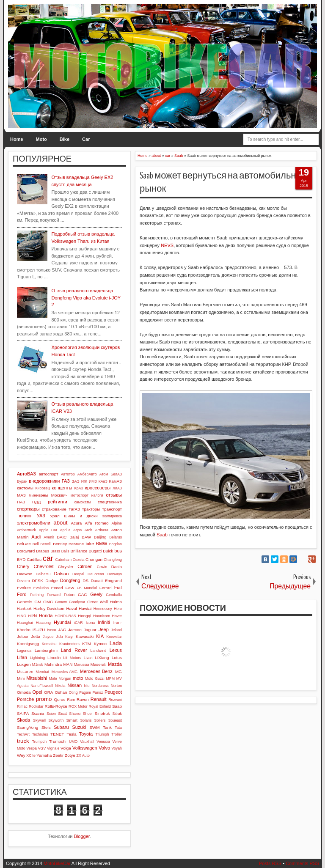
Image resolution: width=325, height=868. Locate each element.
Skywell (39, 720)
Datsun (61, 574)
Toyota (86, 734)
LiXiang (102, 658)
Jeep (104, 629)
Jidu (59, 637)
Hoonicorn (102, 616)
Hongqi (84, 616)
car (48, 558)
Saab (162, 535)
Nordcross (100, 686)
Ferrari (106, 588)
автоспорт (49, 474)
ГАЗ (66, 481)
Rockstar (36, 706)
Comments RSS (302, 863)
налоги (97, 495)
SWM (94, 727)
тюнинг (25, 516)
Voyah (117, 748)
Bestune (76, 544)
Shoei (88, 714)
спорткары (28, 509)
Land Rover (74, 650)
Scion (51, 714)
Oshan (61, 692)
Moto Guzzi (95, 678)
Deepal (78, 574)
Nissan (74, 685)
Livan (88, 658)
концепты (62, 488)
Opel (37, 692)
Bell (36, 544)
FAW (70, 588)
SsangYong (28, 727)
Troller (117, 734)
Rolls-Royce (56, 706)
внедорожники (44, 481)
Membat (42, 672)
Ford (22, 594)
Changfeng (113, 560)
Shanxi (75, 714)
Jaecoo (75, 630)
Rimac (22, 706)
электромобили (34, 523)
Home (17, 139)
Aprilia (65, 530)
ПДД (36, 502)
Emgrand (113, 581)
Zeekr (58, 755)
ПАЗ (21, 502)
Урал (55, 516)
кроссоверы (98, 488)
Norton (116, 686)
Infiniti (104, 622)
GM (38, 602)
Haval (71, 608)
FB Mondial (87, 588)
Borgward (26, 551)
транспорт (112, 509)
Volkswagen (85, 748)
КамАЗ (116, 481)
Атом (104, 474)
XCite (31, 755)
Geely (96, 594)
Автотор (68, 474)
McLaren (25, 672)
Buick (108, 551)
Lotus (117, 658)
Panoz (98, 692)
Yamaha (44, 755)
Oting (73, 692)
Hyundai (62, 622)
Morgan (65, 678)
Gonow (61, 602)
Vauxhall (87, 742)
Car (86, 139)
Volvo (104, 748)
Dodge (51, 581)
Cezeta (79, 560)
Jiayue (48, 637)
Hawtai (85, 608)
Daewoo (25, 574)
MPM (110, 678)
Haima (116, 602)
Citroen (85, 566)
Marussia (82, 665)
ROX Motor (78, 706)
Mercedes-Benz (96, 671)
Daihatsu (43, 574)
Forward (54, 595)
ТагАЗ (74, 509)
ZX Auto (83, 755)
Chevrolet (43, 566)
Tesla (72, 734)
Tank (107, 727)
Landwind (99, 651)
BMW (102, 544)
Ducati (96, 581)
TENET (57, 734)
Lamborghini (46, 650)
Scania (38, 713)
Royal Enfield (100, 706)
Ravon (83, 699)
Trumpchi (58, 741)
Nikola (60, 686)
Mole (53, 678)
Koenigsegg (28, 644)
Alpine (117, 523)
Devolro (23, 581)
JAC (62, 630)
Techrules (40, 734)
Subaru (61, 727)
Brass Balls (60, 551)
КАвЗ (103, 481)
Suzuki (79, 727)
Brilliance (79, 551)
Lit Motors (72, 658)
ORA (48, 692)
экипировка (112, 516)
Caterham (64, 560)
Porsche (25, 699)
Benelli (46, 544)
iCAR (78, 623)
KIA (100, 636)
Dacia (117, 567)
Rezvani (115, 700)
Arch (88, 530)
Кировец (42, 488)
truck (23, 741)
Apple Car (48, 530)
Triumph (102, 734)
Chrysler (66, 567)
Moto (41, 139)
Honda (46, 615)
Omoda (24, 692)
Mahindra (53, 664)
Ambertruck (26, 530)
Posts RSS (270, 863)
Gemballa (114, 595)
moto (78, 678)
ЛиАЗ (117, 488)
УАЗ (41, 516)
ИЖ (84, 481)
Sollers (100, 720)
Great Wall (98, 602)
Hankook (24, 609)
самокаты (82, 502)
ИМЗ (93, 481)
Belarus (116, 537)
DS (85, 581)
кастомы (25, 488)
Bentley (60, 544)
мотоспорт (80, 495)
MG (118, 672)
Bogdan (116, 544)
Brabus (43, 551)
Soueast (115, 720)
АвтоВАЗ (26, 474)
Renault (99, 699)
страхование (54, 509)
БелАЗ (116, 474)
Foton (69, 595)
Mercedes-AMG (65, 672)
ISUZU (39, 630)
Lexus (116, 650)
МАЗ (21, 495)
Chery (23, 566)
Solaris (86, 720)
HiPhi (32, 616)
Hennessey (103, 609)
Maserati (99, 664)
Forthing (37, 595)
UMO (73, 742)
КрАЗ (79, 488)
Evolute (24, 588)
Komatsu (49, 644)
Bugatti (95, 551)
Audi (36, 537)
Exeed (57, 588)
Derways (115, 574)
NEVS (167, 245)
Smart (72, 720)
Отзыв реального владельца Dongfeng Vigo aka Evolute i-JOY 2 (86, 298)
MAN (68, 664)
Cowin (102, 567)
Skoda (23, 720)
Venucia (103, 742)
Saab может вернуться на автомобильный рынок (224, 182)
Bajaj (74, 537)
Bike (65, 139)
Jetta (36, 636)
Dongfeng (70, 580)
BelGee (24, 544)
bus (118, 551)
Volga (66, 748)
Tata (118, 728)
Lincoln (54, 658)
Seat (62, 713)
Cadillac (34, 559)
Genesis (25, 602)
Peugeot (113, 692)
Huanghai (25, 623)
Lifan (22, 657)
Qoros (59, 699)
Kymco (100, 644)
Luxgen (24, 664)
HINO (22, 616)
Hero (118, 609)
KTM (87, 644)
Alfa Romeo (96, 523)
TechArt (23, 734)
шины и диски (81, 516)
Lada (116, 643)
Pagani (85, 692)
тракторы (91, 509)
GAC (82, 595)
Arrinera (102, 530)
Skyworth (56, 720)
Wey (21, 755)
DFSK (37, 581)
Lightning (37, 658)
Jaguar (90, 630)
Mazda (115, 664)
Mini (21, 678)
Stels (46, 727)
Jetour (23, 636)
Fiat (118, 588)
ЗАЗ (75, 481)
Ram (71, 700)
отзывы (114, 495)
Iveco (51, 630)
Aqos (77, 530)
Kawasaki (85, 636)
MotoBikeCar (57, 863)
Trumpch (39, 742)
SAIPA (23, 713)
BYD (21, 559)
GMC (48, 602)
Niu (87, 686)
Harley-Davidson (49, 608)
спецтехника (110, 502)
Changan (94, 559)
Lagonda (24, 651)
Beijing (100, 537)
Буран (22, 481)
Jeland (116, 630)
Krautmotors (69, 644)
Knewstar (114, 637)
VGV (42, 748)
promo (44, 699)
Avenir (49, 537)
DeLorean (96, 574)
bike (90, 544)
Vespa (31, 748)
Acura (76, 523)
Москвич (59, 495)
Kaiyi (69, 637)
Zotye (70, 755)
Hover (117, 616)
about (60, 523)
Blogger (82, 836)
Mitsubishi (37, 678)
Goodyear (77, 602)
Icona (91, 623)
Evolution (41, 588)
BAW (86, 537)
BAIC (62, 537)
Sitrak (117, 714)
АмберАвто (87, 474)
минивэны (39, 495)
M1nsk (38, 665)
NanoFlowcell (42, 686)
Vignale (53, 748)
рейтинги (58, 502)
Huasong (43, 623)
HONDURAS (65, 616)
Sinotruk (102, 713)
